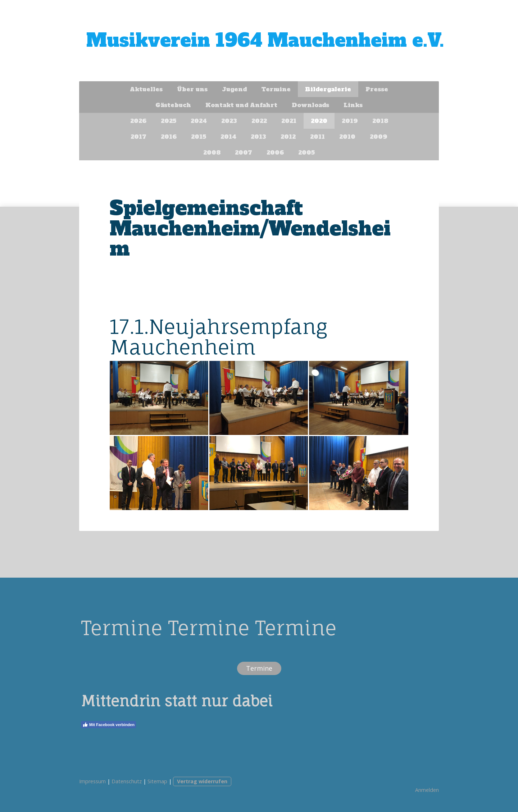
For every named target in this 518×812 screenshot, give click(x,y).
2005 (306, 152)
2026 (138, 121)
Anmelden (427, 790)
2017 (138, 137)
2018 (380, 121)
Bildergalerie (328, 89)
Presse (377, 89)
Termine (276, 89)
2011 (317, 137)
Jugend (234, 89)
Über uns (192, 89)
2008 (212, 152)
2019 (350, 121)
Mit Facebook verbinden (108, 725)
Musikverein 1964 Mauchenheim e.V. (265, 40)
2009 (379, 137)
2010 (347, 137)
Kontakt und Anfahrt (241, 105)
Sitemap (157, 781)
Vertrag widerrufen (202, 781)
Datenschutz (127, 781)
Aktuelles (146, 89)
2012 (288, 137)
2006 (275, 152)
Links (353, 105)
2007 (244, 152)
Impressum (92, 781)
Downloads (310, 105)
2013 (258, 137)
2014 (228, 137)
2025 (169, 121)
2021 (289, 121)
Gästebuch (173, 105)
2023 (229, 121)
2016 (169, 137)
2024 (199, 121)
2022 (259, 121)
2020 (319, 121)
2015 (199, 137)
